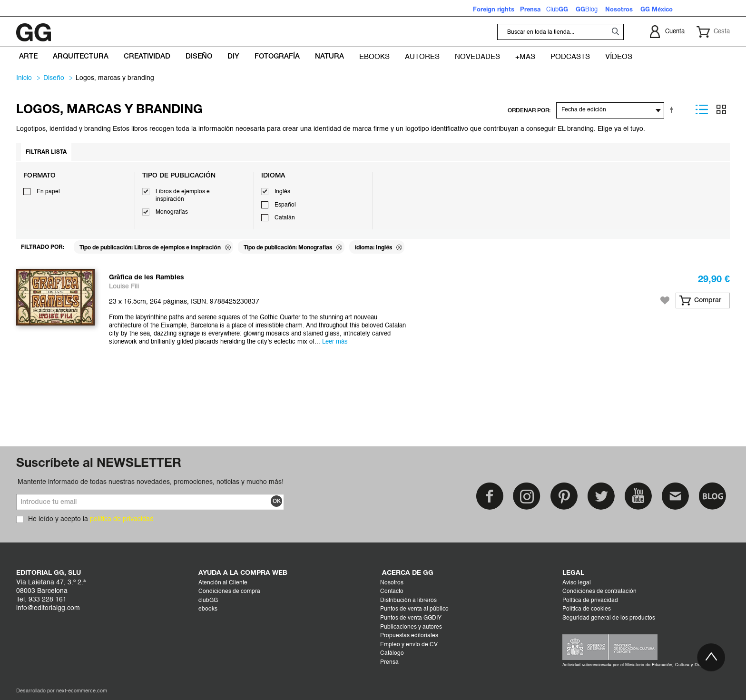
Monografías (172, 212)
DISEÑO (54, 78)
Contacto (392, 592)
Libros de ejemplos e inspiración (183, 196)
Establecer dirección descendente (673, 109)
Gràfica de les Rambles (147, 278)
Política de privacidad (590, 601)
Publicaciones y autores (411, 627)
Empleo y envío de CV (409, 645)
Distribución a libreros (408, 601)
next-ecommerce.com (82, 691)
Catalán (285, 218)
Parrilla (721, 109)
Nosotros (392, 583)
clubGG (208, 601)
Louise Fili (124, 287)
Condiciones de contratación (599, 592)
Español (285, 205)
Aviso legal (577, 583)
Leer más (335, 342)
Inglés (282, 192)
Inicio (24, 78)
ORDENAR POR (528, 111)
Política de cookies (587, 609)
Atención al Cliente (223, 583)
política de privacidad (122, 519)
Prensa (389, 662)
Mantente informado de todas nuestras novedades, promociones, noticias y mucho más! (151, 482)
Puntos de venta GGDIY (411, 618)
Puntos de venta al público (414, 609)
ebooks (208, 609)
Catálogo (392, 653)
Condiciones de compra (229, 592)
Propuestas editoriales (409, 636)
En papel (48, 192)
